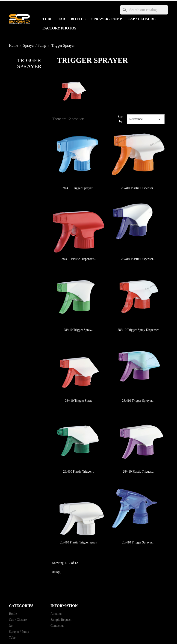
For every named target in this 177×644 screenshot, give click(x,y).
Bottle (78, 19)
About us (56, 614)
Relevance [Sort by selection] (146, 119)
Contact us (57, 626)
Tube (47, 19)
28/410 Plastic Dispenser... (138, 188)
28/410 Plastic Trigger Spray (79, 542)
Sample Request (61, 620)
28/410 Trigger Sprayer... (79, 188)
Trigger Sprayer (29, 63)
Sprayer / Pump (107, 19)
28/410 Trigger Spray (79, 401)
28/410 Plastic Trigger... (79, 472)
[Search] (144, 10)
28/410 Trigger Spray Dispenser (138, 330)
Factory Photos (59, 28)
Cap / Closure (142, 19)
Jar (62, 19)
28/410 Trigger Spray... (78, 330)
